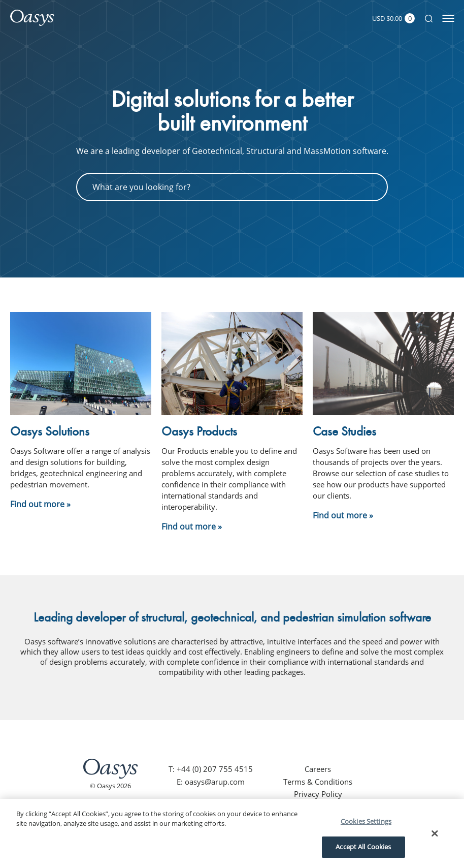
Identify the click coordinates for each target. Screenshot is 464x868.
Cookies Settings (366, 821)
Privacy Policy (318, 794)
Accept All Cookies (363, 847)
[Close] (435, 833)
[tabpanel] (232, 157)
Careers (318, 769)
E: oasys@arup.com (211, 782)
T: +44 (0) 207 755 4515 (211, 769)
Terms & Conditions (318, 782)
